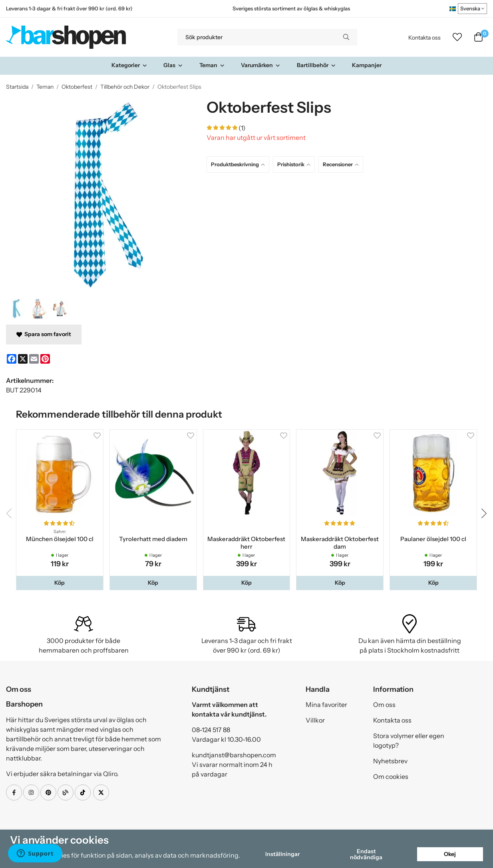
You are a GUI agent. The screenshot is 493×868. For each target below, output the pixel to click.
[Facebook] (12, 359)
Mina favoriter (326, 705)
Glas (173, 65)
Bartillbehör (316, 65)
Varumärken (261, 65)
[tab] (240, 164)
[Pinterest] (45, 359)
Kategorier (129, 65)
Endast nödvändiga (366, 854)
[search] (346, 37)
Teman (212, 65)
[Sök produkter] (256, 37)
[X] (23, 359)
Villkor (315, 720)
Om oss (384, 705)
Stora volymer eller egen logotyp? (409, 741)
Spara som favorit (44, 334)
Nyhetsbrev (390, 761)
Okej (450, 854)
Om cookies (391, 776)
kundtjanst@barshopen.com (234, 755)
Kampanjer (367, 65)
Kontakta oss (424, 38)
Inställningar (282, 854)
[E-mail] (34, 359)
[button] (60, 583)
